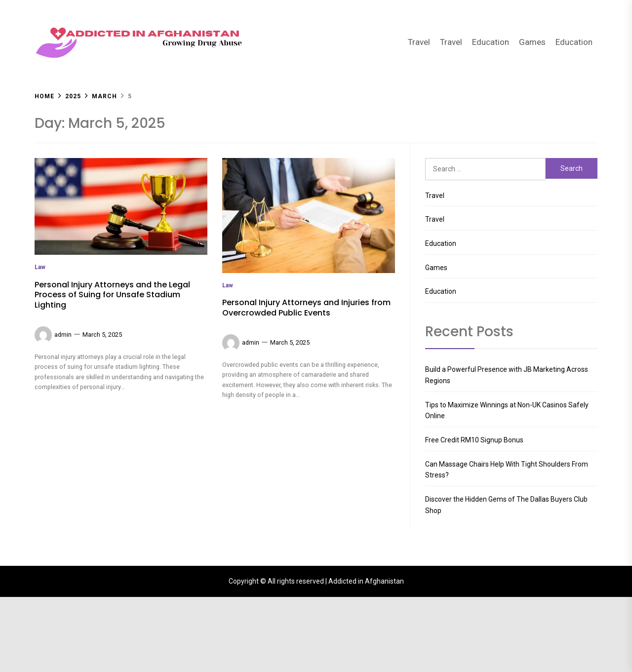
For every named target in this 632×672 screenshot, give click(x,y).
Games (532, 42)
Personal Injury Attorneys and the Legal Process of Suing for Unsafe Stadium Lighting (112, 504)
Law (40, 476)
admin (63, 544)
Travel (419, 42)
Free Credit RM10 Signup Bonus (474, 440)
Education (491, 42)
